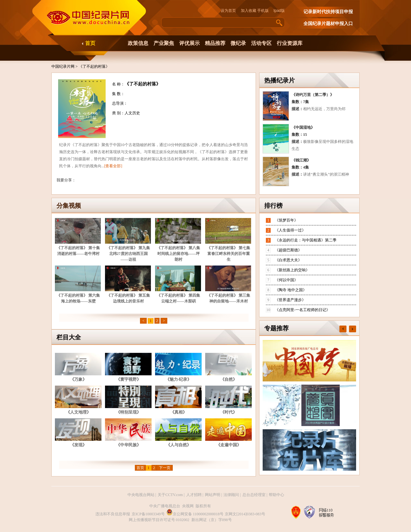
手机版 (263, 11)
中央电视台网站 (141, 495)
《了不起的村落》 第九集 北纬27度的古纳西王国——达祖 (128, 254)
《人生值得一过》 (290, 230)
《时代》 (229, 412)
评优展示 (189, 43)
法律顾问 (231, 495)
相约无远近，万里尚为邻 (324, 109)
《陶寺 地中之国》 (291, 290)
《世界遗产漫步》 (290, 300)
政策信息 (138, 43)
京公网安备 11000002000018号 (195, 514)
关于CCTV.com (170, 495)
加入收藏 (249, 11)
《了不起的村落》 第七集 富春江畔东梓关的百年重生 (228, 254)
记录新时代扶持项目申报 (328, 12)
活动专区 (261, 43)
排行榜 (273, 206)
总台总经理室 (254, 495)
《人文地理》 (78, 412)
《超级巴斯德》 (288, 250)
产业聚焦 (164, 43)
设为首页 (230, 11)
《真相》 (179, 412)
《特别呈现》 (128, 412)
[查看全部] (113, 166)
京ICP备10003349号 (148, 514)
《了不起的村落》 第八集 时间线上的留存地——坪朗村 (178, 254)
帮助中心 (276, 495)
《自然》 (229, 379)
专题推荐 (276, 328)
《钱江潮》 (301, 160)
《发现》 (78, 445)
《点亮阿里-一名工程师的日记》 (302, 310)
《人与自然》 (179, 445)
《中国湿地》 (303, 127)
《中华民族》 (128, 445)
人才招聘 (194, 495)
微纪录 (238, 43)
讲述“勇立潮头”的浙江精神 (326, 174)
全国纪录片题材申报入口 (328, 24)
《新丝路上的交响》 (292, 270)
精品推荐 (215, 43)
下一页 (165, 468)
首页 (90, 43)
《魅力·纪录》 (178, 379)
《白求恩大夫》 (288, 260)
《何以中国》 (286, 280)
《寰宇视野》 (128, 379)
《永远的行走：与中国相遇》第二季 (306, 240)
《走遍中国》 (229, 445)
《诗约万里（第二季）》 (313, 95)
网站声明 (213, 495)
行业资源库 (290, 43)
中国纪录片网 (63, 66)
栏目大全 (69, 337)
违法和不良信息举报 (113, 514)
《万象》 (78, 379)
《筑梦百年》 (286, 220)
